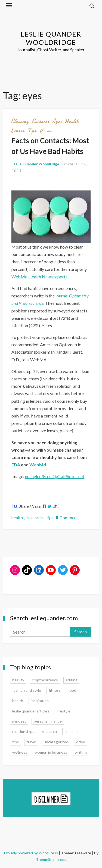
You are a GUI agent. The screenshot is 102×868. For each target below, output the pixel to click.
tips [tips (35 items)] (16, 742)
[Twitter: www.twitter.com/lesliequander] (63, 570)
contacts (41, 121)
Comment (69, 517)
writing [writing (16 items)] (81, 752)
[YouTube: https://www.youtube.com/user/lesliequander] (51, 570)
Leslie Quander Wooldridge (51, 38)
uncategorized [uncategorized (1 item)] (56, 742)
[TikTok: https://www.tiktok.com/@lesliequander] (27, 570)
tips (33, 131)
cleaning (20, 121)
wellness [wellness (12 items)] (20, 752)
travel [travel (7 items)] (31, 742)
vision (47, 131)
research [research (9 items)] (49, 731)
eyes (58, 121)
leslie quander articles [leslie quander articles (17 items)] (31, 711)
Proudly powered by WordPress (31, 853)
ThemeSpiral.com (51, 859)
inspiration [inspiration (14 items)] (40, 701)
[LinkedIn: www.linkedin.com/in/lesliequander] (39, 570)
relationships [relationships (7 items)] (23, 731)
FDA (16, 465)
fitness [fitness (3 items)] (55, 690)
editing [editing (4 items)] (72, 680)
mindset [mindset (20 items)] (19, 721)
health (72, 121)
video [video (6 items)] (81, 742)
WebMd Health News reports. (40, 277)
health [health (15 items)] (18, 701)
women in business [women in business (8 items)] (51, 752)
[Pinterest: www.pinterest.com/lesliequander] (75, 570)
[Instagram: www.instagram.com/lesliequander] (15, 570)
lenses (18, 131)
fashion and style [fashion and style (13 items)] (27, 690)
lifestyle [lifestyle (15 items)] (64, 711)
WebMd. (38, 465)
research (35, 517)
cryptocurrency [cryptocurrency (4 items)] (45, 680)
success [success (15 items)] (71, 731)
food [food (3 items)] (72, 690)
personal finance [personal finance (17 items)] (48, 721)
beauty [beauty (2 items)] (18, 680)
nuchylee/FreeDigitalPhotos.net (55, 476)
